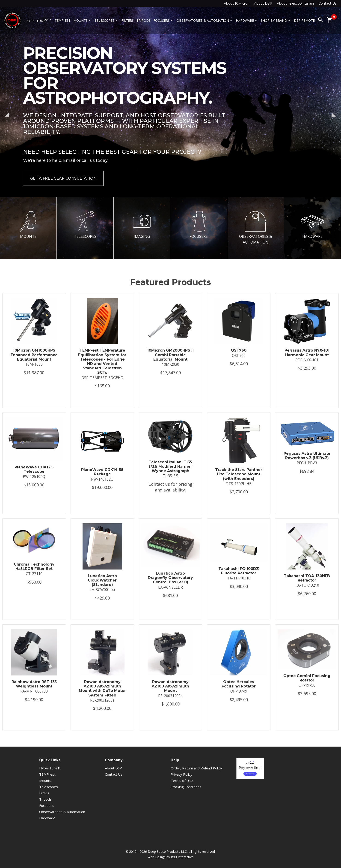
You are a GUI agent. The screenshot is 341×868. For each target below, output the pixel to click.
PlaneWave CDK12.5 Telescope (34, 469)
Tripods (144, 20)
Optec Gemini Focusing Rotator (307, 678)
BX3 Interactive (182, 857)
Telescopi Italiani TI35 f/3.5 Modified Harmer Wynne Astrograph (170, 466)
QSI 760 (239, 350)
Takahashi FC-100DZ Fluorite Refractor (239, 571)
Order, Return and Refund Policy (196, 768)
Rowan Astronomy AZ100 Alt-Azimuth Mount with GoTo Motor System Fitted (102, 689)
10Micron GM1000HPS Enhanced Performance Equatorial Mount (34, 355)
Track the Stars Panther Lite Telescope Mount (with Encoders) (239, 474)
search (320, 20)
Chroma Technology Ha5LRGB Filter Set (34, 567)
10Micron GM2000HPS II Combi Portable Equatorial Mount (170, 355)
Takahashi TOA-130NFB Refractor (307, 578)
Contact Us (327, 3)
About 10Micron (237, 3)
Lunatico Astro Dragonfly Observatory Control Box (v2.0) (170, 578)
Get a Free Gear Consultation (63, 178)
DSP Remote (304, 20)
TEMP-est (63, 20)
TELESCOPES (85, 225)
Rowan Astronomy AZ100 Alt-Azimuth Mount (170, 686)
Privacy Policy (181, 774)
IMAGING (142, 225)
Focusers (164, 20)
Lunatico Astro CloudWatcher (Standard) (102, 580)
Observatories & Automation (205, 20)
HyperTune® (50, 768)
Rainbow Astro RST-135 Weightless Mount (34, 684)
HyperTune (39, 20)
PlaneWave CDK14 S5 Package (102, 472)
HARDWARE (312, 225)
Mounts (83, 20)
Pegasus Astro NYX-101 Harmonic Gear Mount (307, 353)
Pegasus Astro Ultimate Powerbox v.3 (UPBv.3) (307, 456)
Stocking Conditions (186, 787)
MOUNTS (28, 225)
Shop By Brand (276, 20)
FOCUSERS (199, 225)
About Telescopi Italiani (295, 3)
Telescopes (107, 20)
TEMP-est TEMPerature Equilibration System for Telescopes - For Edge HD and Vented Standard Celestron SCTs (102, 361)
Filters (128, 20)
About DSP (263, 3)
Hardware (247, 20)
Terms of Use (182, 781)
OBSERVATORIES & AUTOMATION (255, 228)
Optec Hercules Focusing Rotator (239, 684)
